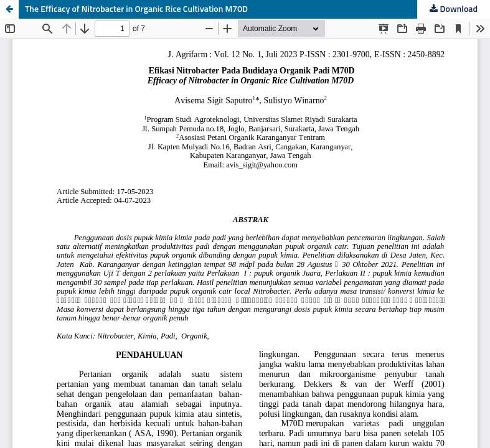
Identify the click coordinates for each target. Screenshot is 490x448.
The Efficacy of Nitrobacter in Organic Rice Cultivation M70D (136, 9)
